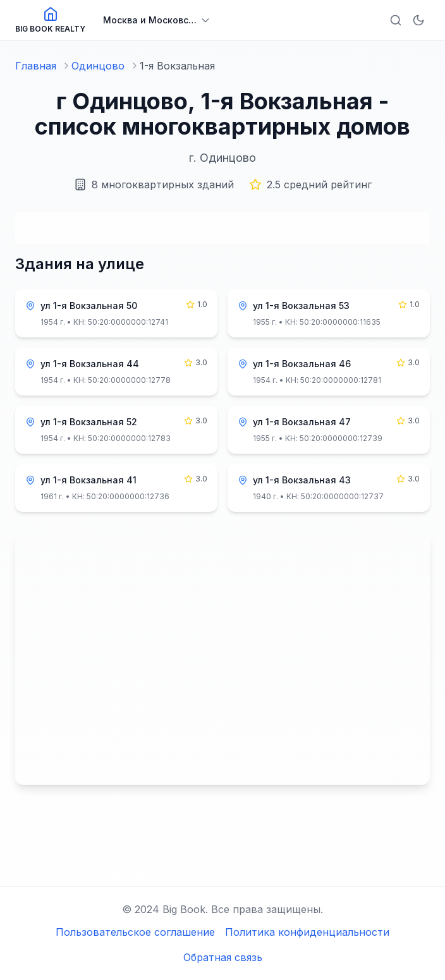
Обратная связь (223, 957)
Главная (36, 66)
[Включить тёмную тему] (418, 20)
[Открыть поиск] (396, 20)
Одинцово (98, 66)
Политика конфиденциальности (307, 932)
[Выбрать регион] (157, 20)
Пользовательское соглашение (135, 932)
